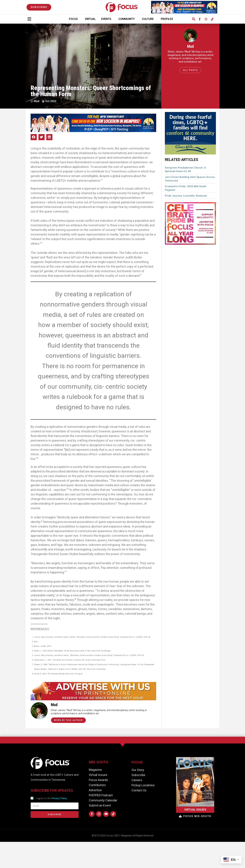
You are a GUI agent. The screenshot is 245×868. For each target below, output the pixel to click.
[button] (194, 19)
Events (107, 19)
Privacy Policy (59, 798)
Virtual (90, 19)
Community (127, 19)
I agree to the (51, 798)
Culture (149, 19)
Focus (74, 19)
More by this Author (68, 720)
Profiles (168, 19)
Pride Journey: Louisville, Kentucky (186, 196)
